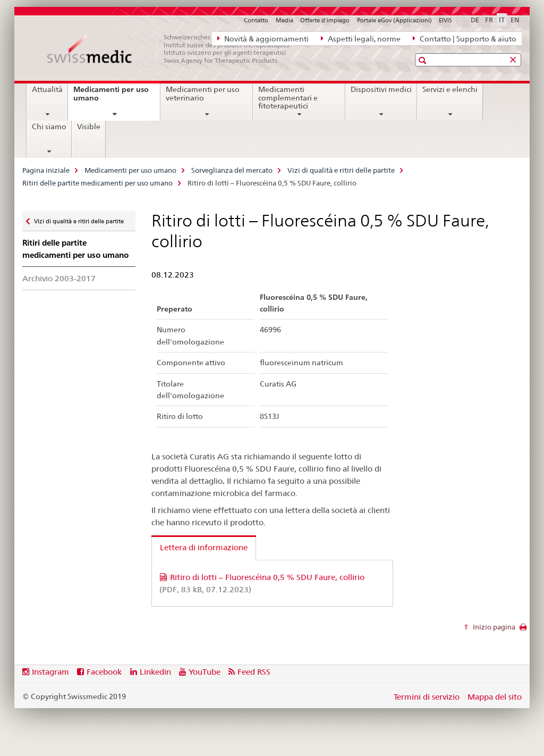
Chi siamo (49, 127)
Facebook (104, 672)
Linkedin (155, 672)
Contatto (256, 20)
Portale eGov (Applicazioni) (394, 20)
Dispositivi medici (381, 89)
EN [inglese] (515, 20)
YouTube (205, 672)
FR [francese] (489, 20)
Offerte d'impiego (325, 20)
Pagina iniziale (46, 170)
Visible (89, 127)
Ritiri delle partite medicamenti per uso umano (97, 183)
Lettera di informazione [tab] (204, 547)
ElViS (445, 20)
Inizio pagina (493, 627)
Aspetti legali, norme (361, 38)
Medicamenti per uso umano (111, 98)
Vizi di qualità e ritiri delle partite (341, 170)
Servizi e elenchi (450, 89)
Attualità (47, 89)
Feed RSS (254, 672)
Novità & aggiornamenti (263, 38)
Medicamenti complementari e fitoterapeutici (288, 98)
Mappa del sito (495, 697)
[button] (424, 60)
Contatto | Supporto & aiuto (465, 38)
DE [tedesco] (475, 20)
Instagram (50, 672)
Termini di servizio (427, 697)
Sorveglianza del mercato (232, 170)
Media (284, 20)
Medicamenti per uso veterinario (203, 94)
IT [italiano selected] (502, 20)
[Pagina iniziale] (174, 49)
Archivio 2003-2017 (59, 278)
